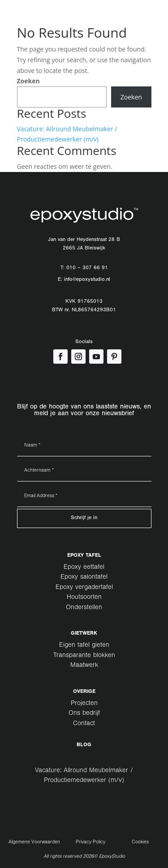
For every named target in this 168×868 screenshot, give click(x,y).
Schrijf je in (84, 518)
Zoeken (28, 81)
